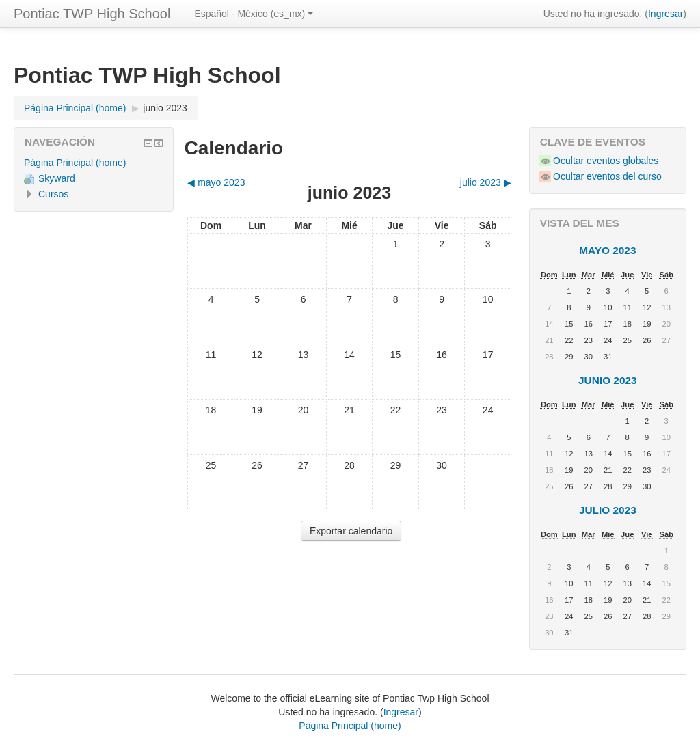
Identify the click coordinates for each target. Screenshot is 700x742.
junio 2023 (165, 108)
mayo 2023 (607, 250)
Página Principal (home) (75, 163)
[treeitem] (94, 163)
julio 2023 (608, 510)
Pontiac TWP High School (92, 14)
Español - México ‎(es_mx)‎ (254, 14)
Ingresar (665, 14)
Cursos (53, 194)
